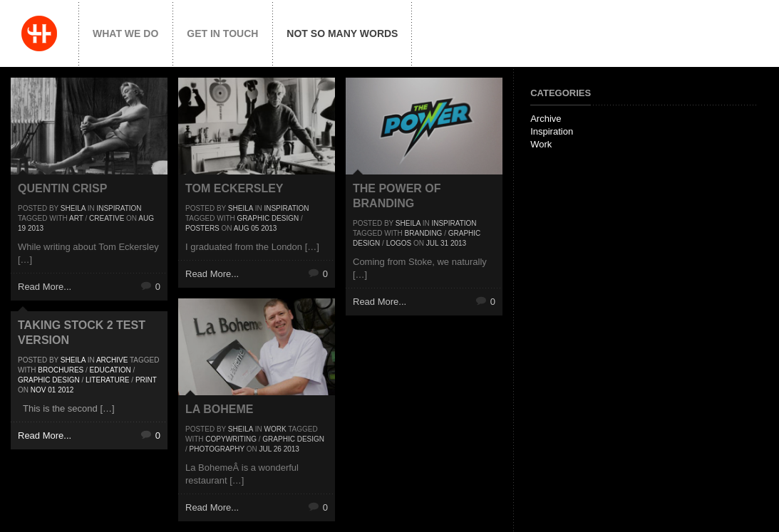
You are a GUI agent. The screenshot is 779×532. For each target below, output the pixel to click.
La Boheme (219, 409)
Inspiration (119, 208)
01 (52, 390)
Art (76, 218)
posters (202, 228)
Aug (146, 218)
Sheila (73, 208)
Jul (432, 243)
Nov (38, 390)
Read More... (45, 287)
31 (444, 243)
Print (146, 380)
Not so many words (342, 33)
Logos (399, 243)
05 (255, 228)
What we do (125, 33)
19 (22, 228)
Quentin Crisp (62, 188)
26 (278, 449)
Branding (424, 233)
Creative (107, 218)
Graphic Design (268, 218)
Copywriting (231, 439)
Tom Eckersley (234, 188)
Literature (108, 380)
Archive (112, 360)
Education (110, 370)
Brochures (61, 370)
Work (275, 429)
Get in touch (222, 33)
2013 (36, 228)
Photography (217, 449)
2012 (66, 390)
